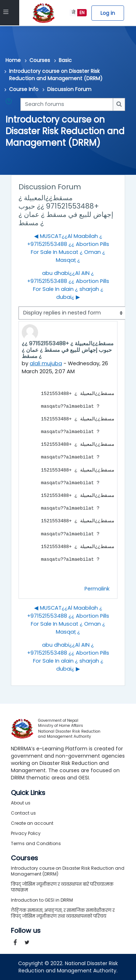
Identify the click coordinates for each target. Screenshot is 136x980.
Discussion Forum (69, 89)
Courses (40, 60)
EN (82, 13)
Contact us (23, 813)
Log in (108, 13)
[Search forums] (67, 104)
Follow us (26, 931)
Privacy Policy (26, 833)
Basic (65, 60)
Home (13, 60)
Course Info (24, 89)
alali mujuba (46, 363)
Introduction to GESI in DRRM (42, 900)
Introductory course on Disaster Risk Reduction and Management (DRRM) (56, 75)
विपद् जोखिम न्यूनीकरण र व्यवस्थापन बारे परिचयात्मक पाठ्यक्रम (62, 887)
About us (21, 803)
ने (73, 13)
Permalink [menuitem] (97, 589)
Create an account (32, 823)
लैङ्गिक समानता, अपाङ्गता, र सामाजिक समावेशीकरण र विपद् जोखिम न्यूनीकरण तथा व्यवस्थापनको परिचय (63, 913)
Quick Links (28, 793)
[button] (10, 104)
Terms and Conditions (36, 843)
